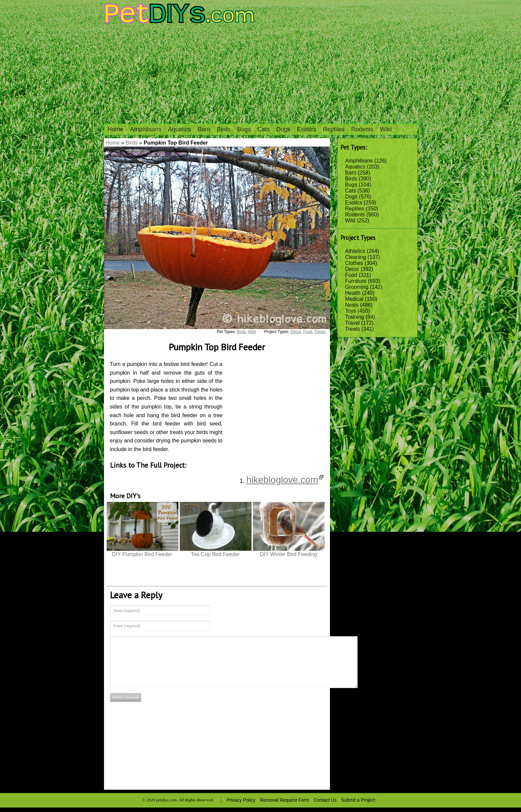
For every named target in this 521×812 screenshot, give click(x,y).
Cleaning (356, 257)
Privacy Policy (241, 800)
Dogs (283, 129)
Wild (386, 129)
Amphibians (146, 129)
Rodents (362, 129)
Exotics (307, 129)
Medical (354, 299)
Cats (264, 129)
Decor (352, 269)
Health (353, 293)
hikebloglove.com (285, 480)
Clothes (354, 263)
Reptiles (334, 129)
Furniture (356, 281)
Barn (204, 129)
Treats (353, 329)
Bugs (244, 129)
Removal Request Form (285, 800)
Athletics (355, 251)
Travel (353, 323)
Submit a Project (358, 800)
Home (116, 129)
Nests (352, 305)
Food (351, 275)
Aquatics (180, 129)
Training (355, 317)
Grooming (357, 287)
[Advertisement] (260, 74)
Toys (351, 311)
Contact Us (325, 800)
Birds (224, 129)
